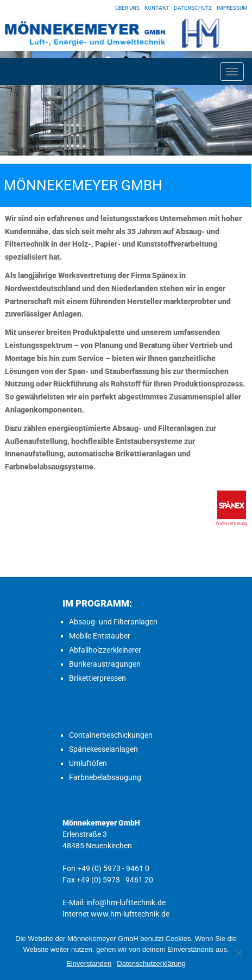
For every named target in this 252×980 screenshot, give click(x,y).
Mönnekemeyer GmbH (83, 185)
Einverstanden (89, 963)
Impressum (232, 8)
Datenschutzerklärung (151, 963)
